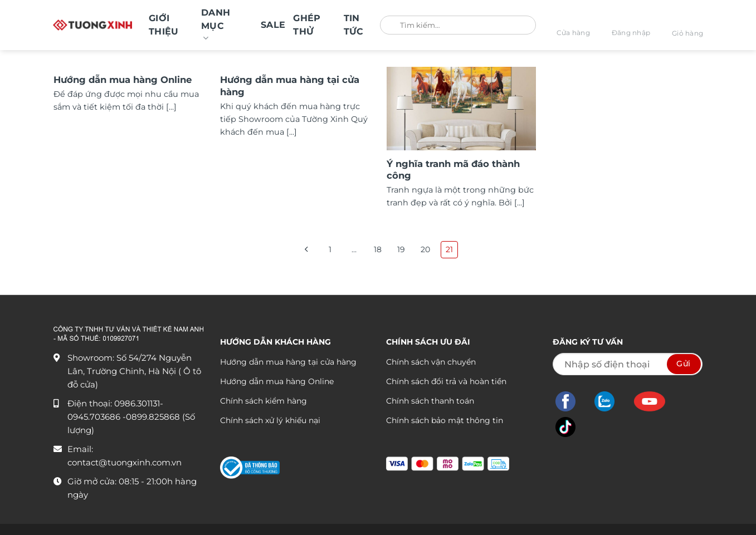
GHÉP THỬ (307, 25)
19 (402, 250)
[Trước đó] (306, 250)
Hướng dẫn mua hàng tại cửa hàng (290, 86)
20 (426, 250)
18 (378, 250)
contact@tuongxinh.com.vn (125, 462)
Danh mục (216, 25)
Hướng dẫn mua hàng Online (123, 80)
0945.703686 (95, 417)
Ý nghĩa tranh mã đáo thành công (453, 170)
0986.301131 (137, 403)
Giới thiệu (164, 25)
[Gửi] (392, 25)
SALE (273, 25)
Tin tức (354, 25)
